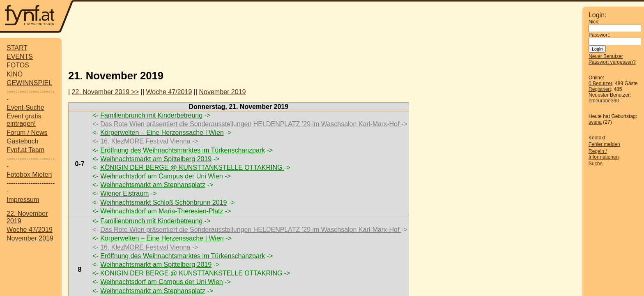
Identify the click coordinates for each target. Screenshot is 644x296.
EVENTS (20, 57)
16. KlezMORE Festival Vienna (145, 141)
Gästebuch (22, 141)
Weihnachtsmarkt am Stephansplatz (153, 185)
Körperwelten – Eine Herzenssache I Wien (162, 133)
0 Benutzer (600, 83)
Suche (596, 164)
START (17, 48)
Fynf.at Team (25, 150)
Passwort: (599, 35)
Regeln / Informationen (604, 154)
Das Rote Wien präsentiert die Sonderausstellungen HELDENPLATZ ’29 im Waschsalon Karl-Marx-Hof (251, 124)
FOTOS (18, 65)
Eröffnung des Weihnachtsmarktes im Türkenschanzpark (183, 150)
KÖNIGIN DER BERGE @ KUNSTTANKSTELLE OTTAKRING (192, 168)
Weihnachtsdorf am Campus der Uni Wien (162, 176)
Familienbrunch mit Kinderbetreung (151, 115)
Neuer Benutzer (606, 56)
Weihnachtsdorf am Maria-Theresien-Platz (162, 211)
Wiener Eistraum (124, 193)
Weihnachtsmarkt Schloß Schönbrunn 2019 (163, 202)
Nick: (594, 22)
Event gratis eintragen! (24, 120)
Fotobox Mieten (29, 175)
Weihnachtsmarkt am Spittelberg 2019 (156, 159)
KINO (15, 74)
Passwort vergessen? (612, 62)
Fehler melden (604, 144)
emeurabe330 (604, 101)
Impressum (23, 200)
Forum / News (27, 133)
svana (595, 122)
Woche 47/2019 (30, 230)
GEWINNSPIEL (29, 83)
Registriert (600, 89)
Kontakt (597, 138)
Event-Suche (25, 108)
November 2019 (30, 238)
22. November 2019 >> (106, 92)
